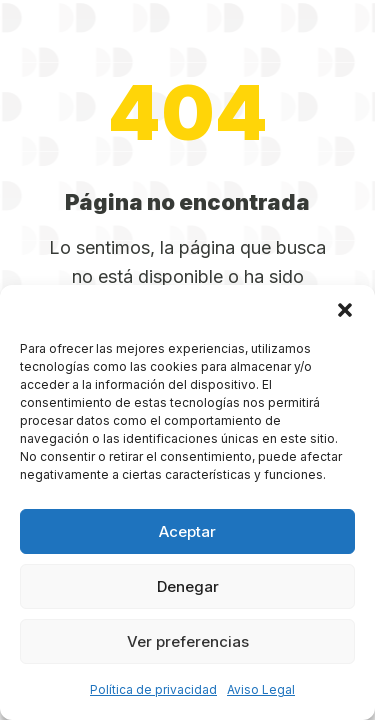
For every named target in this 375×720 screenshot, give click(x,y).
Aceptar (187, 531)
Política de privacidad (153, 689)
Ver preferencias (188, 641)
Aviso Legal (261, 689)
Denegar (188, 586)
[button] (345, 310)
